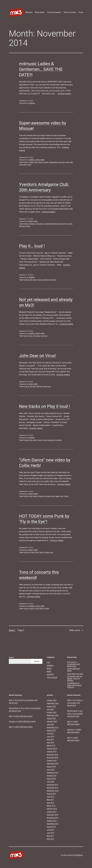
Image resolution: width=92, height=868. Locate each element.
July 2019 (50, 733)
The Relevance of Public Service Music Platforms (75, 685)
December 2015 (52, 785)
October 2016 (52, 776)
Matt (10, 700)
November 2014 (52, 818)
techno (54, 280)
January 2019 (52, 751)
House (40, 280)
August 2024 (51, 706)
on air (42, 336)
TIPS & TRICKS (52, 678)
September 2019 (53, 727)
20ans (26, 224)
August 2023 (51, 718)
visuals (29, 165)
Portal (81, 12)
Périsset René (14, 708)
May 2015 (50, 800)
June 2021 (51, 724)
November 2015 (52, 788)
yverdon (28, 226)
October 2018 (52, 761)
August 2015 (51, 794)
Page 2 (21, 630)
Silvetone (12, 722)
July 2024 (50, 709)
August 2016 (51, 779)
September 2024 (53, 703)
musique (46, 162)
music (36, 162)
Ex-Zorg (26, 386)
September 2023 (53, 715)
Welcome (29, 12)
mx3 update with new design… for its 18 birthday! (75, 678)
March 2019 (51, 745)
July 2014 (50, 830)
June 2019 (51, 736)
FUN (48, 662)
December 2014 (52, 815)
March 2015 (51, 806)
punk (52, 552)
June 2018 (51, 770)
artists (26, 336)
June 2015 (51, 797)
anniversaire (48, 224)
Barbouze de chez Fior (59, 224)
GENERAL (32, 103)
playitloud (46, 280)
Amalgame (32, 224)
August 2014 (51, 827)
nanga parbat (53, 162)
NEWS (42, 160)
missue (31, 162)
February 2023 (52, 721)
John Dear (33, 386)
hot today (32, 552)
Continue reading (64, 94)
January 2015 (52, 812)
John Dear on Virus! (38, 356)
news (53, 496)
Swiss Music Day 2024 (75, 674)
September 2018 (53, 764)
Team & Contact (70, 12)
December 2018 (52, 755)
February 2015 (52, 809)
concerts (70, 224)
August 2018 (51, 767)
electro (26, 162)
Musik (41, 162)
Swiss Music (47, 386)
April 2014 (50, 839)
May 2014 (50, 836)
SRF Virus (39, 386)
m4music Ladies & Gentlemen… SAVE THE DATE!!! (41, 69)
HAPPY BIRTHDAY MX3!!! (74, 670)
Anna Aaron (40, 224)
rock (46, 336)
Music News (40, 12)
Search (11, 657)
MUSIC (38, 160)
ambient (27, 280)
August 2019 (51, 730)
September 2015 (53, 791)
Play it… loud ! (32, 246)
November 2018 (52, 758)
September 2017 (53, 773)
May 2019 (50, 739)
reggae (57, 496)
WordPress (79, 855)
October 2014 (52, 821)
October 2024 (52, 700)
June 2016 (51, 782)
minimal (45, 440)
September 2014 (53, 824)
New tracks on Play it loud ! (44, 406)
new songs (62, 162)
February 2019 (52, 748)
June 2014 (51, 833)
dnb (31, 280)
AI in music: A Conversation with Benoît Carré (74, 664)
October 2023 (52, 712)
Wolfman (22, 226)
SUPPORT (50, 675)
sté (50, 280)
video (67, 162)
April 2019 (50, 742)
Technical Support (54, 12)
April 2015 (50, 803)
